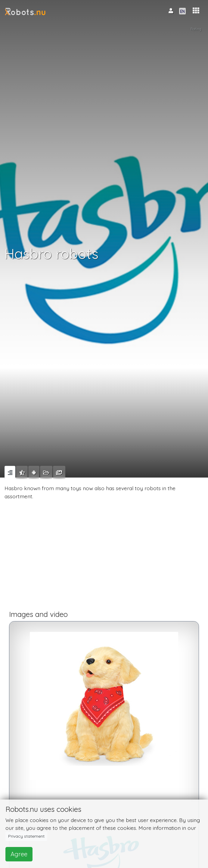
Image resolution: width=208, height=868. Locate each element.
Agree (19, 854)
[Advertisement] (104, 557)
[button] (196, 11)
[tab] (10, 472)
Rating (196, 29)
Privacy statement (26, 836)
